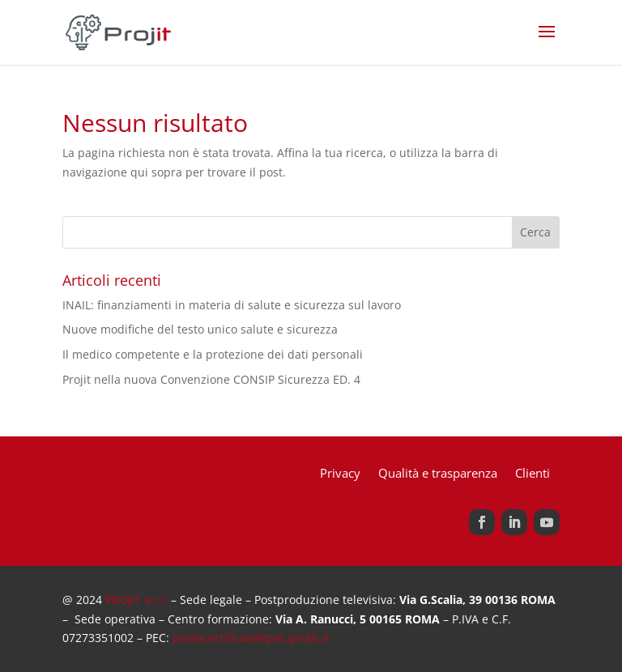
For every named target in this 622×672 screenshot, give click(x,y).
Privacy (340, 474)
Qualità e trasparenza (438, 474)
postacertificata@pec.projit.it (251, 638)
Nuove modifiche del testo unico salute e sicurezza (200, 329)
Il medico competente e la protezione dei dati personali (213, 354)
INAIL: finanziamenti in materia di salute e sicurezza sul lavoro (232, 305)
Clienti (533, 474)
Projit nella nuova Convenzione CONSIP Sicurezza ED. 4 (211, 379)
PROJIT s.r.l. (136, 600)
